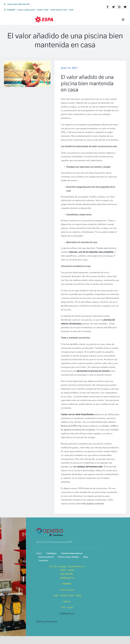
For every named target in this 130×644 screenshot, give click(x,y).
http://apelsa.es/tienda (93, 504)
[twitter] (113, 7)
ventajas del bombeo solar (90, 467)
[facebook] (108, 7)
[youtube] (125, 7)
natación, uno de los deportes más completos (91, 252)
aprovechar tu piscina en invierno (93, 371)
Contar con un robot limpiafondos (77, 414)
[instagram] (119, 7)
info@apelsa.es (67, 614)
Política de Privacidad (47, 622)
